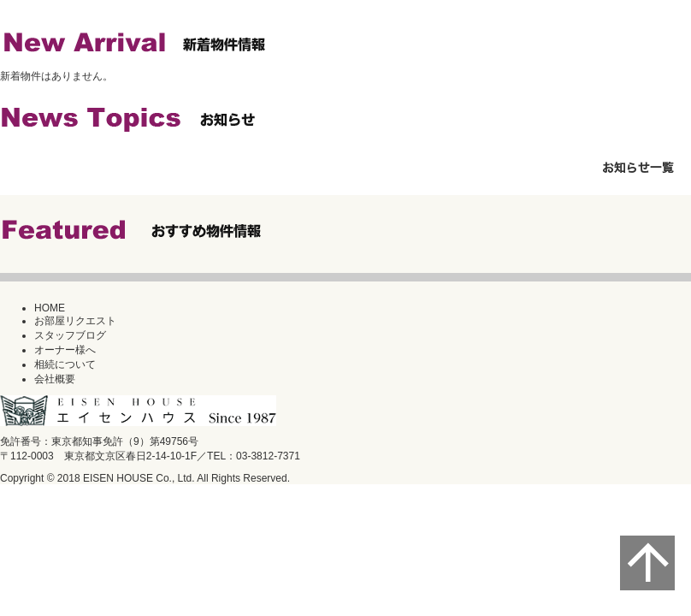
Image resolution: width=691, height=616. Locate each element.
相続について (65, 364)
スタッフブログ (70, 335)
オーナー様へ (65, 350)
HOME (50, 308)
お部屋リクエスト (75, 321)
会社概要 (55, 379)
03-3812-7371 (268, 456)
